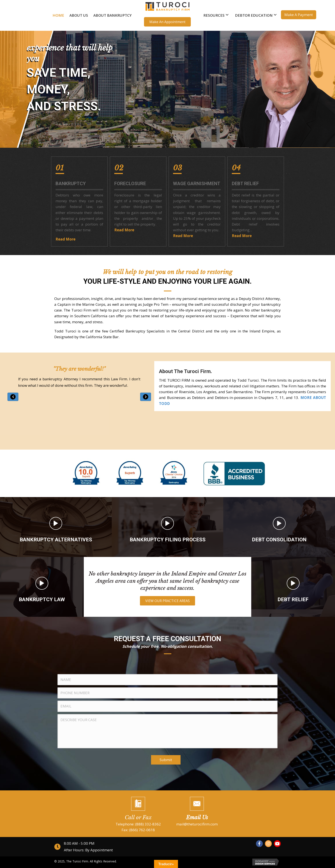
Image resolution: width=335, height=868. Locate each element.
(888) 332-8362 (148, 824)
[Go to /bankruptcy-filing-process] (168, 527)
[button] (167, 22)
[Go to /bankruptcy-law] (42, 587)
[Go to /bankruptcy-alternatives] (56, 527)
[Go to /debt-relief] (293, 587)
